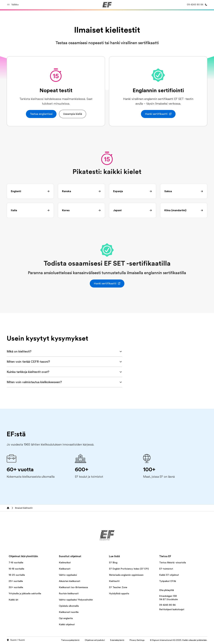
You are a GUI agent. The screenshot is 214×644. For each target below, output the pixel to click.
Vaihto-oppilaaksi (68, 575)
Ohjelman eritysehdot (95, 640)
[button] (13, 5)
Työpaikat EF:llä (168, 581)
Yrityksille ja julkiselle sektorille (25, 593)
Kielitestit (114, 581)
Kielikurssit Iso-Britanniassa (73, 587)
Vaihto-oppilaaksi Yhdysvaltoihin (76, 600)
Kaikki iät (13, 600)
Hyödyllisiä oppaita (119, 593)
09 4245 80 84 (167, 605)
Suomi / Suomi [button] (16, 640)
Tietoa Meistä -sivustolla (173, 562)
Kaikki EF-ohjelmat (169, 575)
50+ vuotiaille (16, 587)
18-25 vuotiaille (17, 575)
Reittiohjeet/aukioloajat (172, 609)
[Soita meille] (196, 5)
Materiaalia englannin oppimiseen (126, 575)
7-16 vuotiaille (16, 562)
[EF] (107, 5)
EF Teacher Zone (118, 587)
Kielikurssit (65, 569)
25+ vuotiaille (16, 581)
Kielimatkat (65, 562)
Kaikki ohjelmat (67, 624)
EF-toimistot (166, 569)
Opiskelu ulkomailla (69, 606)
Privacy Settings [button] (137, 640)
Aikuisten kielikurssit (70, 581)
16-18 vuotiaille (16, 569)
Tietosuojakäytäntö (70, 640)
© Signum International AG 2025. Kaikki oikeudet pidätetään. (179, 640)
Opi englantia (66, 618)
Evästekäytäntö (117, 640)
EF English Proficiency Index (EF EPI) (129, 569)
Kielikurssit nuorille (69, 612)
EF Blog (113, 562)
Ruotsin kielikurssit (69, 593)
